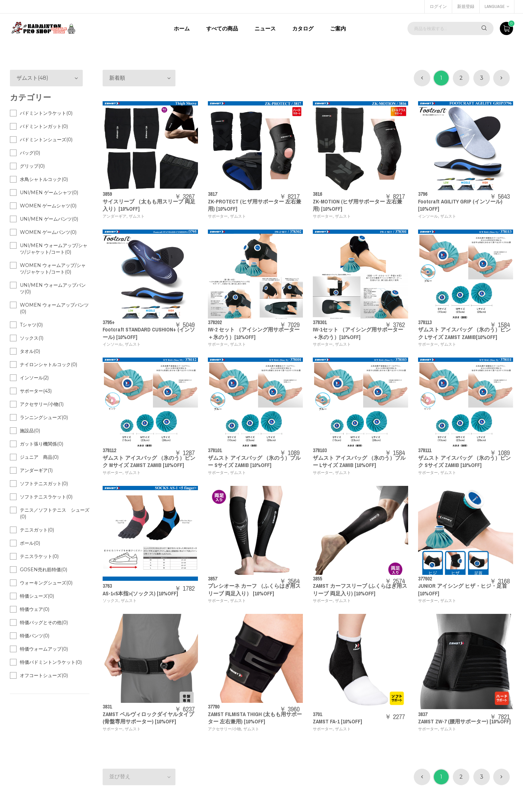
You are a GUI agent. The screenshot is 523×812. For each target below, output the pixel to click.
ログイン (438, 6)
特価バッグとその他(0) (44, 622)
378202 (215, 322)
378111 (425, 450)
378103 (320, 450)
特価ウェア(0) (35, 609)
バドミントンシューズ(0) (46, 140)
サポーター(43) (36, 391)
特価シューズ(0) (37, 596)
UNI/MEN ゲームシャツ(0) (49, 192)
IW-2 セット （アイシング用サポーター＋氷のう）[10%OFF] (254, 333)
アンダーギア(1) (36, 470)
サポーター (218, 216)
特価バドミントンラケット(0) (51, 662)
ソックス (111, 600)
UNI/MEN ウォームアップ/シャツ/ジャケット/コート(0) (54, 249)
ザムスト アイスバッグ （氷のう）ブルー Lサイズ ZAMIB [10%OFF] (359, 461)
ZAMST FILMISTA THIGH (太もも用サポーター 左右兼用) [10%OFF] (255, 718)
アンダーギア (115, 216)
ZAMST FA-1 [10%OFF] (337, 721)
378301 (320, 322)
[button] (139, 78)
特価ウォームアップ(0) (44, 649)
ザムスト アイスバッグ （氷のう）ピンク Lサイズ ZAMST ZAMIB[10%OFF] (464, 333)
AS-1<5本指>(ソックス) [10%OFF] (140, 593)
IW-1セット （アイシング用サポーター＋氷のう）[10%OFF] (358, 333)
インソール (428, 216)
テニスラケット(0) (39, 556)
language (497, 6)
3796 (423, 194)
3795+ (109, 322)
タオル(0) (30, 351)
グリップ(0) (32, 166)
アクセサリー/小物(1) (42, 404)
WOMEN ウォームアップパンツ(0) (54, 308)
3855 (317, 578)
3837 (423, 714)
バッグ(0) (30, 153)
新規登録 (466, 6)
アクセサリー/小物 (224, 729)
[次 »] (501, 78)
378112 (109, 450)
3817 (213, 194)
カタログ (303, 28)
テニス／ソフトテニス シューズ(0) (55, 513)
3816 (317, 194)
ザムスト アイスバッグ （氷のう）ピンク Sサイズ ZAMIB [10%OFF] (464, 461)
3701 (317, 714)
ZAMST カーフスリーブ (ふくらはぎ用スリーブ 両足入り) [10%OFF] (360, 589)
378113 (425, 322)
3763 (107, 586)
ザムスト (137, 216)
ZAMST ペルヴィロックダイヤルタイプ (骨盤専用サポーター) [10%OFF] (148, 718)
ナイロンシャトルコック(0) (48, 364)
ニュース (265, 28)
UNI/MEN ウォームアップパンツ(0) (53, 288)
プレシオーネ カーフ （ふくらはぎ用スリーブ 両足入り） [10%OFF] (254, 589)
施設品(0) (30, 431)
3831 (107, 706)
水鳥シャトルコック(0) (44, 179)
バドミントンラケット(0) (46, 113)
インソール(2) (34, 378)
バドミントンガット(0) (44, 126)
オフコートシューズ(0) (44, 675)
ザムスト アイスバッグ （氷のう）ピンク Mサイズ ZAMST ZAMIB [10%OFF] (149, 461)
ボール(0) (30, 543)
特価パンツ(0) (35, 636)
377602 (425, 578)
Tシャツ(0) (31, 325)
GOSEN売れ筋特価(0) (44, 570)
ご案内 (338, 28)
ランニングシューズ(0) (44, 417)
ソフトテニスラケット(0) (46, 497)
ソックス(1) (32, 338)
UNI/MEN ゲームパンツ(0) (49, 219)
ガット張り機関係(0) (42, 444)
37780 (214, 706)
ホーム (182, 28)
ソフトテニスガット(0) (44, 484)
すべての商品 (222, 28)
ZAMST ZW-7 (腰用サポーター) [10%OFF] (464, 721)
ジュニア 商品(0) (39, 457)
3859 (107, 194)
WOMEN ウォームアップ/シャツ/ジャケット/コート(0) (53, 269)
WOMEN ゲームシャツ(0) (48, 206)
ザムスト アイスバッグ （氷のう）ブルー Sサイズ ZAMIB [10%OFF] (254, 461)
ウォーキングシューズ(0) (46, 583)
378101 (215, 450)
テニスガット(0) (37, 530)
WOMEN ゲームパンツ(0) (48, 232)
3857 (213, 578)
